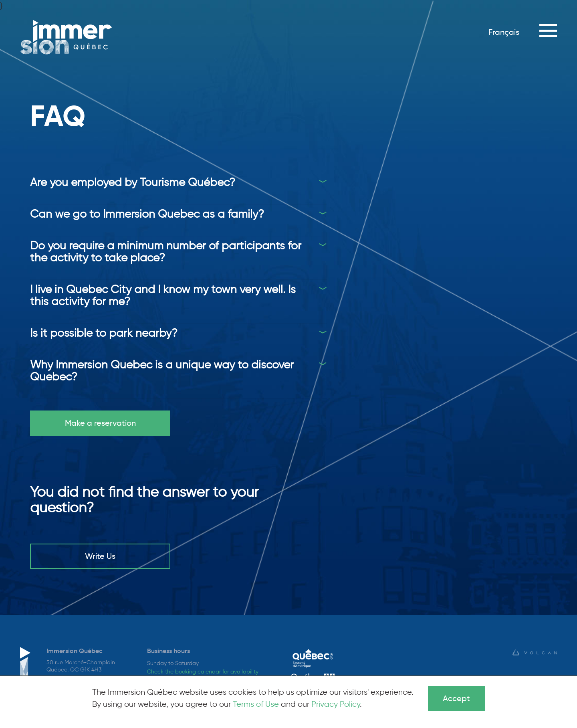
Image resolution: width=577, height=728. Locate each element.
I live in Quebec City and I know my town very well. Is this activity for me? (163, 295)
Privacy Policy (336, 704)
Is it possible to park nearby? (104, 333)
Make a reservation (100, 423)
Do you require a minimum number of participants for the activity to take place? (166, 251)
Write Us (100, 556)
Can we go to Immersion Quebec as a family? (147, 214)
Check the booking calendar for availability (203, 672)
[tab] (178, 182)
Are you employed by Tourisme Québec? (133, 182)
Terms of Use (256, 704)
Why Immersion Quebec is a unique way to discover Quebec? (162, 370)
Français (504, 32)
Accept (456, 698)
